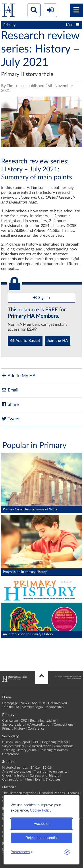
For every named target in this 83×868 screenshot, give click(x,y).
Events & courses (48, 780)
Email (10, 390)
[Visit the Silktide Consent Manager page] (67, 852)
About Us (39, 703)
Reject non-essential (41, 838)
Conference (36, 729)
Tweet (10, 419)
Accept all (41, 824)
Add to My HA (18, 376)
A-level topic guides (17, 772)
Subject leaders (13, 725)
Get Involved (57, 703)
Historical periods (15, 768)
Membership (54, 707)
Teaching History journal (20, 750)
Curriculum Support (16, 742)
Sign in (41, 298)
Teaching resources (54, 750)
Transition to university (51, 772)
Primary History (14, 729)
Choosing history (15, 776)
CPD (24, 721)
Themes (73, 793)
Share (10, 404)
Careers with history (45, 776)
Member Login (32, 707)
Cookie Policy (41, 810)
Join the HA (58, 341)
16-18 (47, 768)
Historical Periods (52, 793)
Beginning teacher (43, 721)
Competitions (64, 725)
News (25, 703)
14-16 (35, 768)
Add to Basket (25, 341)
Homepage (10, 703)
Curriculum (10, 721)
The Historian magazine (19, 793)
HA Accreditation (39, 725)
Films (28, 780)
